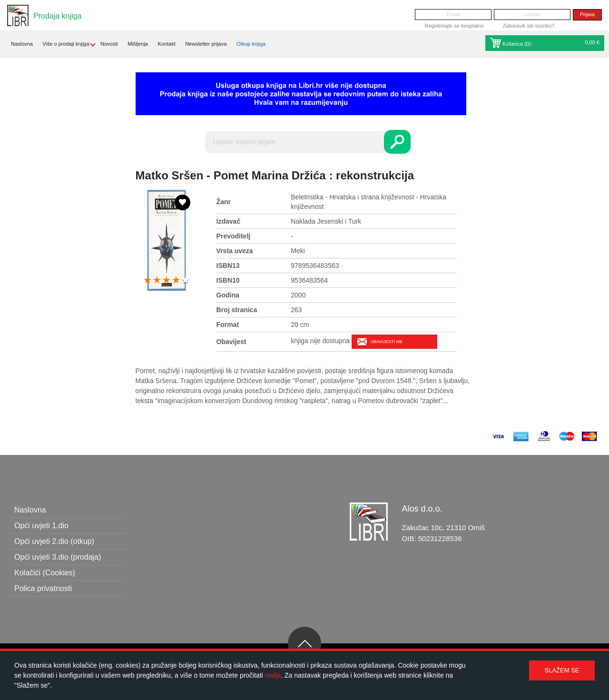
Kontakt (166, 44)
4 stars (176, 281)
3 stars (167, 281)
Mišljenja (138, 44)
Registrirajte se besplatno (454, 26)
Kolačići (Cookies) (45, 573)
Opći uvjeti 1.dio (41, 526)
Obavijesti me (387, 342)
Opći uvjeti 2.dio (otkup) (54, 541)
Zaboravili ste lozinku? (529, 26)
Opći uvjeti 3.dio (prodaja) (58, 557)
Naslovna (22, 44)
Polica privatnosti (43, 588)
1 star (147, 281)
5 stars (186, 281)
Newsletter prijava (206, 44)
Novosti (109, 44)
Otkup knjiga (251, 44)
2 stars (157, 281)
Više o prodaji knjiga (66, 44)
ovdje (273, 675)
